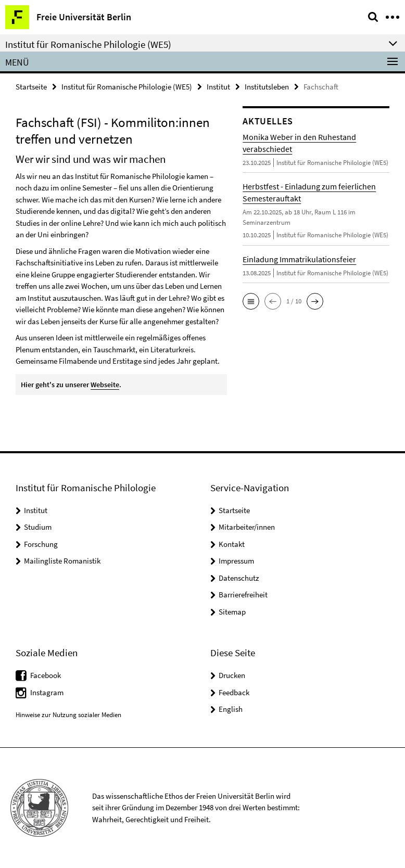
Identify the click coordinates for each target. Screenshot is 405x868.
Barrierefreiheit (243, 595)
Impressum (236, 561)
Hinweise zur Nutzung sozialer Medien (68, 715)
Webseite (105, 385)
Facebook (46, 675)
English (231, 709)
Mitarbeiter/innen (247, 527)
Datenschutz (239, 578)
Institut (218, 87)
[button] (251, 301)
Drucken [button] (232, 675)
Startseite (31, 87)
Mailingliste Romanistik (62, 561)
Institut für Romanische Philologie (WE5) (127, 87)
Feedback (234, 692)
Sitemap (232, 612)
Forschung (41, 544)
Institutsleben (267, 87)
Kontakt (232, 544)
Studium (38, 527)
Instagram (47, 692)
